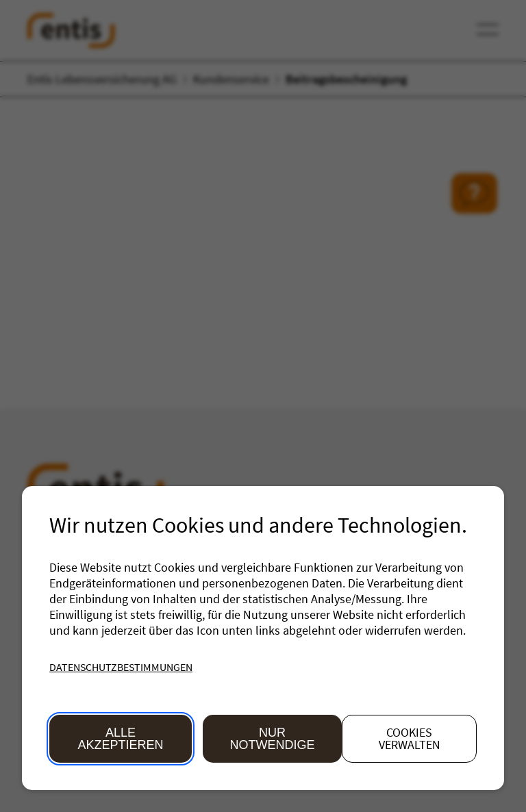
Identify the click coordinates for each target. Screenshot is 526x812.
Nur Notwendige (273, 739)
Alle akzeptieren (120, 739)
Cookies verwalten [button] (410, 738)
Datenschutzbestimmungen (121, 667)
